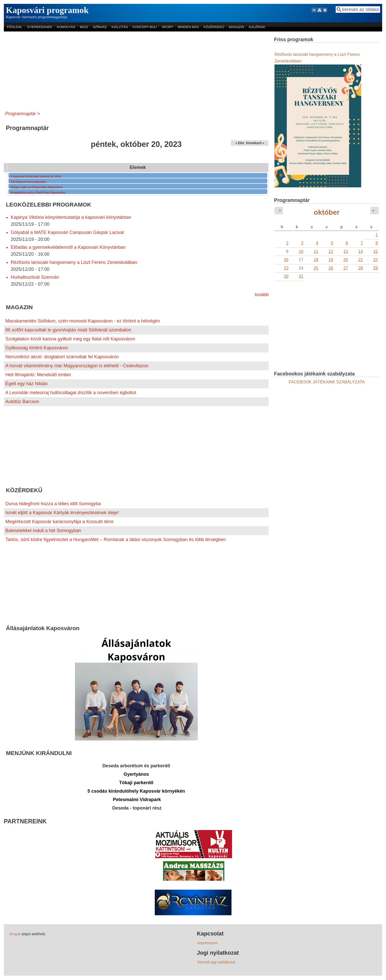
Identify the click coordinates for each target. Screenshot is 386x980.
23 (286, 268)
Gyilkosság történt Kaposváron (37, 348)
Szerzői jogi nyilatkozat (216, 962)
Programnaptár (20, 114)
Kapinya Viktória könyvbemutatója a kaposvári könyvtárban (71, 217)
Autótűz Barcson (22, 402)
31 (301, 276)
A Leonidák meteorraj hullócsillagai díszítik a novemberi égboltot (71, 393)
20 (346, 260)
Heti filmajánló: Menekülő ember (38, 375)
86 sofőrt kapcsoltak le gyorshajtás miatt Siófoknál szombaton (68, 330)
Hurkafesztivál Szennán (35, 277)
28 (361, 268)
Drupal (15, 934)
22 (376, 260)
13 (346, 251)
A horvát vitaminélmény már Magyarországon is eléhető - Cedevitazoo (77, 366)
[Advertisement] (136, 70)
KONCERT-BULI (145, 27)
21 (361, 260)
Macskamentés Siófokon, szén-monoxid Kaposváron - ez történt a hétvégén (83, 321)
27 (346, 268)
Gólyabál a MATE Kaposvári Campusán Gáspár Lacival (67, 232)
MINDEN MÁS (188, 27)
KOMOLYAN (66, 27)
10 (301, 251)
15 (376, 251)
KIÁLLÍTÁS (120, 27)
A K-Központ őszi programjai (28, 182)
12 (331, 251)
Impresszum (208, 943)
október (327, 212)
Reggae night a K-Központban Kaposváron (37, 187)
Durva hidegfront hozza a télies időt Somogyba (53, 504)
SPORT (167, 27)
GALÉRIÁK (257, 27)
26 (331, 268)
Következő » (255, 143)
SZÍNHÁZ (100, 27)
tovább (262, 295)
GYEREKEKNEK (40, 27)
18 (316, 260)
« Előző (241, 143)
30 (286, 276)
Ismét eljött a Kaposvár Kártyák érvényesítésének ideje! (62, 513)
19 (331, 260)
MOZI (84, 27)
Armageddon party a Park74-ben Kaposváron (38, 193)
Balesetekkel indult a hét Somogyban (43, 531)
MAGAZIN (236, 27)
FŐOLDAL (15, 27)
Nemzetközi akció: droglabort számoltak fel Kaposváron (62, 357)
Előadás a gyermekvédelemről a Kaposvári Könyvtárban (68, 247)
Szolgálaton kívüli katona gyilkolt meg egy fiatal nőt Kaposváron (70, 339)
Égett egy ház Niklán (26, 384)
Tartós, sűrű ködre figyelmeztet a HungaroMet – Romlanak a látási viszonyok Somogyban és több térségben (115, 540)
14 (361, 251)
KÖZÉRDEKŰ (214, 27)
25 (316, 268)
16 (286, 260)
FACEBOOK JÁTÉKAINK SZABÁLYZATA (327, 382)
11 (316, 251)
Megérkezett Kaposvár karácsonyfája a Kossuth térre (59, 522)
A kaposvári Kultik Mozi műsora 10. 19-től (36, 176)
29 (376, 268)
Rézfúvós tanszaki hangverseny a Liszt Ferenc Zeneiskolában (74, 262)
